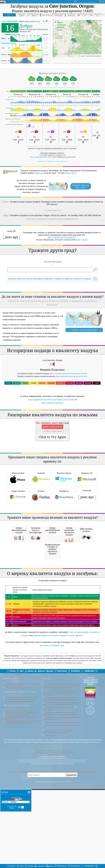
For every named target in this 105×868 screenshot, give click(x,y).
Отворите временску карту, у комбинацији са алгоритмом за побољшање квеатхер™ (62, 819)
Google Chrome (18, 553)
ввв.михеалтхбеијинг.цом (52, 761)
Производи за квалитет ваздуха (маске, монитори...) (20, 833)
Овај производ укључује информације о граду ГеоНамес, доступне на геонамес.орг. (59, 814)
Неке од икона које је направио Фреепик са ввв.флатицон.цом (61, 834)
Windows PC (87, 536)
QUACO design (50, 850)
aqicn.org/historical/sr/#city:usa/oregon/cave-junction (52, 428)
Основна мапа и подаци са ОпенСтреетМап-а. (61, 841)
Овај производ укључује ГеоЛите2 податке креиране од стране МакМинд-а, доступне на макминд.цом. (60, 808)
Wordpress (64, 553)
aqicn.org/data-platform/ (52, 432)
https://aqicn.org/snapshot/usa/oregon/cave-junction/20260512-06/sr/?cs (53, 219)
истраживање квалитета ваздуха (20, 807)
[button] (88, 22)
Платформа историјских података (19, 838)
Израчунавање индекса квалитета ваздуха (22, 828)
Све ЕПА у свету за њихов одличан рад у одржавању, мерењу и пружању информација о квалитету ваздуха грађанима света (61, 801)
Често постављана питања (17, 821)
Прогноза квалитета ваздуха (17, 830)
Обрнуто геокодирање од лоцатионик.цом (62, 837)
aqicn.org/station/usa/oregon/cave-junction (72, 405)
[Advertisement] (52, 301)
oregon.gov (39, 173)
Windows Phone (64, 536)
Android (41, 536)
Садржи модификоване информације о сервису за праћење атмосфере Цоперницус (60, 829)
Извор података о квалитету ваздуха (20, 826)
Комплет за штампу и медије (17, 803)
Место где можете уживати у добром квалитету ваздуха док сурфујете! (58, 846)
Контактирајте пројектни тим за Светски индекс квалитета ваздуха (21, 800)
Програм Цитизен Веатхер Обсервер (59, 823)
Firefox (41, 553)
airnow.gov (70, 173)
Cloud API (87, 553)
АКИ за (13, 21)
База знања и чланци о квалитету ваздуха (22, 812)
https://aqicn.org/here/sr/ (53, 210)
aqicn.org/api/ (82, 240)
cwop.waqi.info (49, 825)
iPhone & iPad (18, 536)
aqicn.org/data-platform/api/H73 (62, 237)
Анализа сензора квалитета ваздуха (20, 816)
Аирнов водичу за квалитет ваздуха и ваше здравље (58, 751)
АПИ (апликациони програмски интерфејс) (23, 836)
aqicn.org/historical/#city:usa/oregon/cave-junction (69, 402)
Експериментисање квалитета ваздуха (21, 814)
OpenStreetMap (90, 56)
